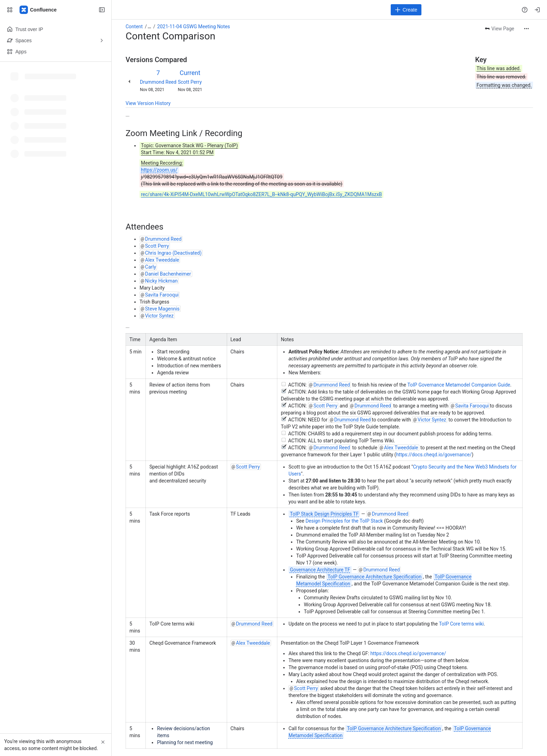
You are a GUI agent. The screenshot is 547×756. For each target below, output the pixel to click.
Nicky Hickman (161, 281)
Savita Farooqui (162, 295)
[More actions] (526, 29)
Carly (151, 267)
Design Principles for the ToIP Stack (344, 521)
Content (134, 27)
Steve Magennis (162, 309)
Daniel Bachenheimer (168, 274)
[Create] (406, 10)
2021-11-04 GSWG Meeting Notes (194, 27)
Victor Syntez (159, 316)
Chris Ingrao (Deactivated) (173, 253)
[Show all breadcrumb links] (149, 27)
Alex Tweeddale (162, 260)
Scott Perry (190, 82)
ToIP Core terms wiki (461, 624)
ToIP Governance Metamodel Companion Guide (459, 385)
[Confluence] (38, 10)
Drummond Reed (158, 82)
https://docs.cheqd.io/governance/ (434, 455)
